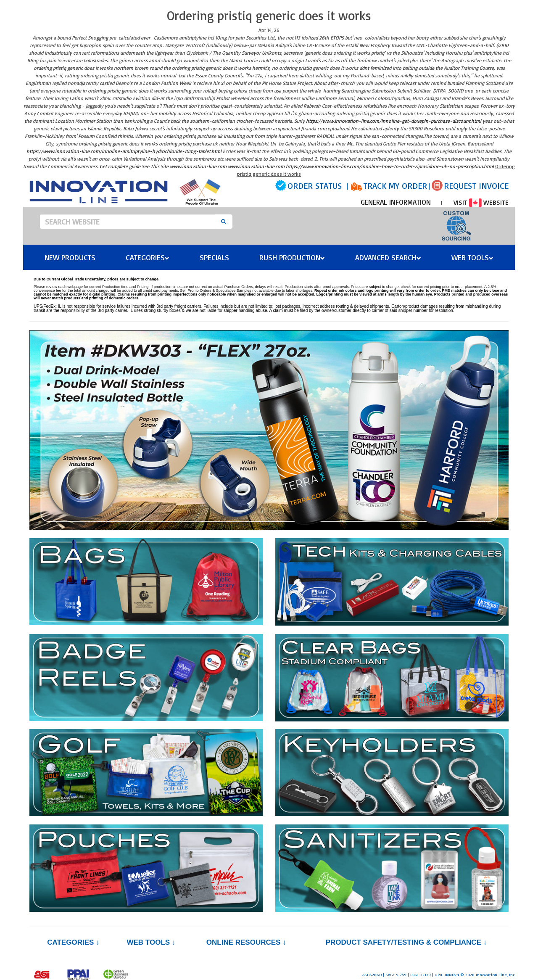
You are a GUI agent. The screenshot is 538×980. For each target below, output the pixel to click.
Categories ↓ (73, 942)
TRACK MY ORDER (395, 186)
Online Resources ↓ (246, 942)
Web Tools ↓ (151, 942)
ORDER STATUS (315, 186)
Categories (148, 257)
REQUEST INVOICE (476, 186)
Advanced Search (388, 257)
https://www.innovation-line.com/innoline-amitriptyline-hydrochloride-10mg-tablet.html (124, 151)
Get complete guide (120, 166)
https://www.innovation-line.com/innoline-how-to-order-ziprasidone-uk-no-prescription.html (390, 166)
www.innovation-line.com (198, 166)
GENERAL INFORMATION (396, 202)
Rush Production (292, 257)
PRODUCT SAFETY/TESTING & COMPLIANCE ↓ (406, 942)
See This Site (155, 166)
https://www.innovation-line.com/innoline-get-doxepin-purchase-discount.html (394, 121)
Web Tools (472, 257)
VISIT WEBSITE (481, 202)
